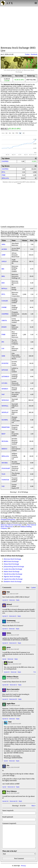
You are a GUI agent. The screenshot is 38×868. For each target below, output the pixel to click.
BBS (3, 269)
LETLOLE (5, 370)
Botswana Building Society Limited (15, 269)
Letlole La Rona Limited (15, 370)
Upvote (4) (5, 719)
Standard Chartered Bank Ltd (15, 468)
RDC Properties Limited (15, 434)
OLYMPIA (5, 420)
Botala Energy (14, 289)
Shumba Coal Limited (16, 463)
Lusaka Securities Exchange (13, 569)
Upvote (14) (5, 801)
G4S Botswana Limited (15, 349)
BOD (3, 283)
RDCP (3, 434)
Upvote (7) (5, 616)
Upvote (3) (5, 699)
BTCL (3, 172)
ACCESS (4, 249)
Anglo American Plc (15, 261)
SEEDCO (4, 449)
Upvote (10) (5, 685)
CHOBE (4, 307)
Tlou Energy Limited (16, 474)
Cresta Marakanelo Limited (16, 321)
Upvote (4, 659)
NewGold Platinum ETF (15, 412)
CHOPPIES (5, 161)
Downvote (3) (13, 643)
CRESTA (4, 321)
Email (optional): (19, 818)
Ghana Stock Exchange (11, 564)
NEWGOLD (5, 400)
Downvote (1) (13, 616)
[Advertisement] (19, 26)
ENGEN (4, 327)
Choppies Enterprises (8, 519)
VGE (3, 486)
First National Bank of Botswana (15, 334)
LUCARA (4, 383)
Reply (18, 600)
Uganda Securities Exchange (13, 579)
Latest (34, 588)
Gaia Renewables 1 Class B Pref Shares (16, 356)
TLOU (3, 474)
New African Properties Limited (16, 394)
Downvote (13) (14, 801)
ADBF (3, 255)
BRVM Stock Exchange (11, 561)
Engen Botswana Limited (15, 327)
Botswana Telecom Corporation (16, 294)
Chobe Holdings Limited (15, 307)
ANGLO (4, 261)
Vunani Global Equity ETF (15, 486)
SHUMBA (5, 463)
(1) (35, 672)
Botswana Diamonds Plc (15, 283)
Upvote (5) (5, 600)
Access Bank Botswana (16, 249)
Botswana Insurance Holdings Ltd (16, 276)
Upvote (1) (5, 629)
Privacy (24, 866)
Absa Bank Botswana (15, 244)
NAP (3, 394)
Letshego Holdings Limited (15, 377)
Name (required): (19, 812)
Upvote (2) (7, 672)
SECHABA (5, 441)
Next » (34, 806)
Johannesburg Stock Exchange (14, 567)
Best (28, 588)
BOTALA (4, 289)
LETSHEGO (5, 377)
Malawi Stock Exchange (12, 572)
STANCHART (6, 468)
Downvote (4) (11, 787)
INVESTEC (5, 363)
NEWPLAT (5, 412)
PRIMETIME (6, 427)
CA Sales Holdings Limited (15, 301)
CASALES (5, 301)
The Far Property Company (15, 342)
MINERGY (5, 389)
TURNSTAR (5, 480)
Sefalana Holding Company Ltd (15, 456)
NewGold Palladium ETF (15, 406)
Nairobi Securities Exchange (13, 574)
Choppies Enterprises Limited (15, 314)
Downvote (12, 600)
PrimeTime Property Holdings (15, 427)
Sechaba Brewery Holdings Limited (15, 441)
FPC (3, 342)
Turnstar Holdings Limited (15, 480)
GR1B (3, 356)
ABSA (3, 244)
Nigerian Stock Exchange (12, 577)
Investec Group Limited (14, 363)
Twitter (27, 54)
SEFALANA (5, 178)
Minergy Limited (14, 389)
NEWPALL (5, 406)
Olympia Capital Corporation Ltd (16, 420)
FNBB (3, 175)
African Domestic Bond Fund (15, 255)
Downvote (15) (13, 699)
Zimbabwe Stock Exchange (13, 582)
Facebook (34, 54)
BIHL (3, 276)
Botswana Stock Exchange (12, 559)
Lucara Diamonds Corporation (16, 383)
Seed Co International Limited (16, 449)
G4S (3, 349)
